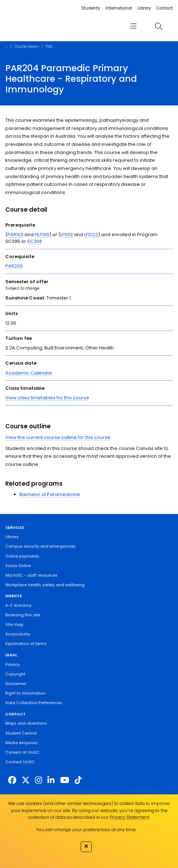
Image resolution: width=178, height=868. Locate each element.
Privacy (13, 665)
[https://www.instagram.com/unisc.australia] (39, 780)
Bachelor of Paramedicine (50, 494)
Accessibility (18, 634)
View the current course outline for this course (58, 437)
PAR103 (15, 235)
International (119, 8)
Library (144, 8)
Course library (27, 47)
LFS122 (91, 235)
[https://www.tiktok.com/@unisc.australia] (78, 780)
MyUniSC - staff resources (31, 575)
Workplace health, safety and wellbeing (45, 585)
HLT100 (42, 235)
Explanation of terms (26, 644)
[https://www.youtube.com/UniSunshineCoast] (65, 780)
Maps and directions (26, 723)
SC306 (35, 241)
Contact (164, 8)
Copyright (15, 674)
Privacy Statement (130, 817)
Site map (14, 625)
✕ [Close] (86, 846)
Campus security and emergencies (41, 546)
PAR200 (14, 266)
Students (91, 8)
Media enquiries (21, 743)
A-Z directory (18, 606)
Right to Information (25, 693)
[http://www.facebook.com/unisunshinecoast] (12, 780)
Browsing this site (23, 615)
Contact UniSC (20, 762)
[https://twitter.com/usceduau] (26, 780)
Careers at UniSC (22, 752)
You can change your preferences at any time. (86, 830)
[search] (159, 26)
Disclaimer (16, 684)
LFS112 (67, 235)
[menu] (133, 26)
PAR (49, 47)
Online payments (22, 556)
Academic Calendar (29, 373)
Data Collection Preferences (34, 703)
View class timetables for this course (47, 398)
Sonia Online (18, 566)
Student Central (21, 733)
